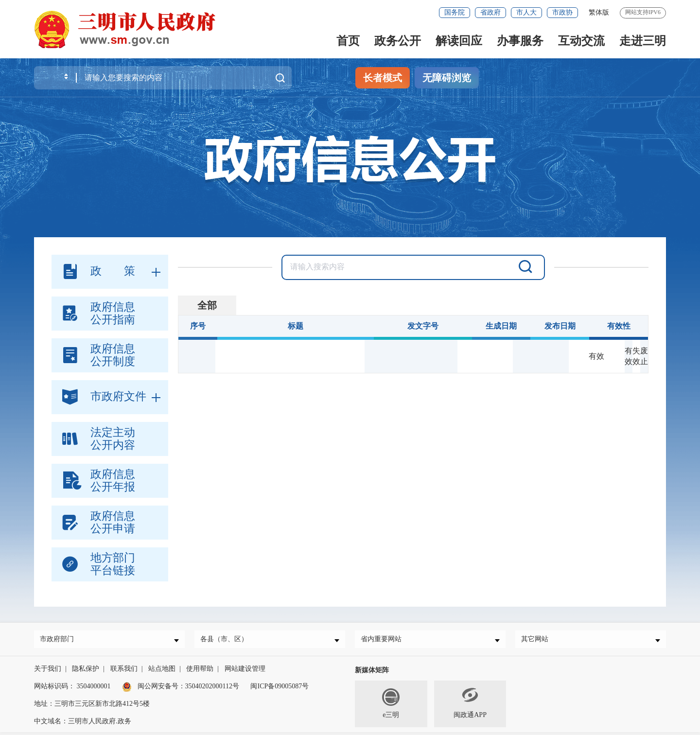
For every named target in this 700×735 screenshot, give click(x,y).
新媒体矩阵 (372, 673)
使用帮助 (200, 672)
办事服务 (520, 41)
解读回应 (459, 41)
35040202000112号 (212, 689)
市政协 (562, 12)
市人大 (526, 12)
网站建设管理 (245, 672)
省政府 (490, 12)
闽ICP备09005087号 (280, 689)
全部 (207, 305)
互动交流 (581, 41)
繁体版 (599, 12)
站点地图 (162, 672)
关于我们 (48, 672)
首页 (348, 41)
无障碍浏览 (447, 78)
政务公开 (398, 41)
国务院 (455, 12)
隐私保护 (86, 672)
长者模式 (383, 78)
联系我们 (124, 672)
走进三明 (643, 41)
